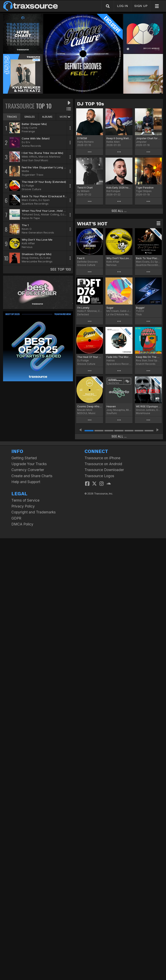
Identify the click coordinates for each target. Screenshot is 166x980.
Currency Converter (28, 470)
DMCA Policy (22, 524)
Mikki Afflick (29, 157)
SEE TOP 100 (61, 269)
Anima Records (31, 146)
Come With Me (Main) (36, 138)
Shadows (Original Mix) (37, 254)
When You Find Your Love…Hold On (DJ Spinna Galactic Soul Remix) (65, 211)
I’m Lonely (83, 308)
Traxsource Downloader (104, 470)
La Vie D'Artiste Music (119, 314)
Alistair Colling (50, 214)
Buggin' (140, 308)
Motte (25, 171)
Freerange (28, 131)
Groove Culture (31, 189)
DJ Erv (26, 142)
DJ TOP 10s (91, 104)
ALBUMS (47, 117)
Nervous (27, 247)
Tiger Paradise (145, 188)
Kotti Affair (28, 243)
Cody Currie (29, 128)
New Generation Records (38, 232)
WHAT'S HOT (92, 224)
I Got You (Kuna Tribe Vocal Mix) (42, 153)
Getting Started (24, 458)
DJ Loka (45, 258)
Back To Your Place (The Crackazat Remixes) (148, 258)
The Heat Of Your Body (90, 357)
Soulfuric (112, 413)
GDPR (16, 518)
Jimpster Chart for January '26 (148, 138)
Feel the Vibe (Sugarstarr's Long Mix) (45, 167)
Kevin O (27, 229)
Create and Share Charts (32, 476)
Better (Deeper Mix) (34, 124)
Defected (83, 314)
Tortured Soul (30, 214)
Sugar (110, 308)
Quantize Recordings (35, 204)
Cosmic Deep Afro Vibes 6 (90, 406)
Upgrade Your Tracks (29, 464)
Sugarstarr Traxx (33, 175)
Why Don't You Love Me (37, 240)
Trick (139, 314)
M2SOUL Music (86, 413)
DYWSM (82, 138)
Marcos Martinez (50, 157)
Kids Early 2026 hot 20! (119, 188)
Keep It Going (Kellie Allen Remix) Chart (119, 138)
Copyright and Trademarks (34, 512)
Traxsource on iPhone (102, 458)
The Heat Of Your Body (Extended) (44, 182)
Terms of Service (25, 500)
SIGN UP (141, 6)
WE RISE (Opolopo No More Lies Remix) (148, 406)
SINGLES (30, 117)
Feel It (81, 258)
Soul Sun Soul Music (35, 160)
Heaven (111, 406)
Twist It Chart (85, 188)
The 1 (25, 225)
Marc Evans (29, 200)
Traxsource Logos (99, 476)
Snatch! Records (146, 364)
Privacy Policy (23, 506)
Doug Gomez (30, 258)
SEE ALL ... (119, 211)
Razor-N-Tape (31, 218)
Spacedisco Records (119, 364)
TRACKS (12, 117)
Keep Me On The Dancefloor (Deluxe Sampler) (148, 357)
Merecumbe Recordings (37, 261)
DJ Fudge (28, 185)
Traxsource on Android (103, 464)
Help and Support (26, 482)
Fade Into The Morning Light (119, 357)
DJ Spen (44, 200)
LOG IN (123, 6)
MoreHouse (143, 413)
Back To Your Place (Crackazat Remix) (47, 196)
